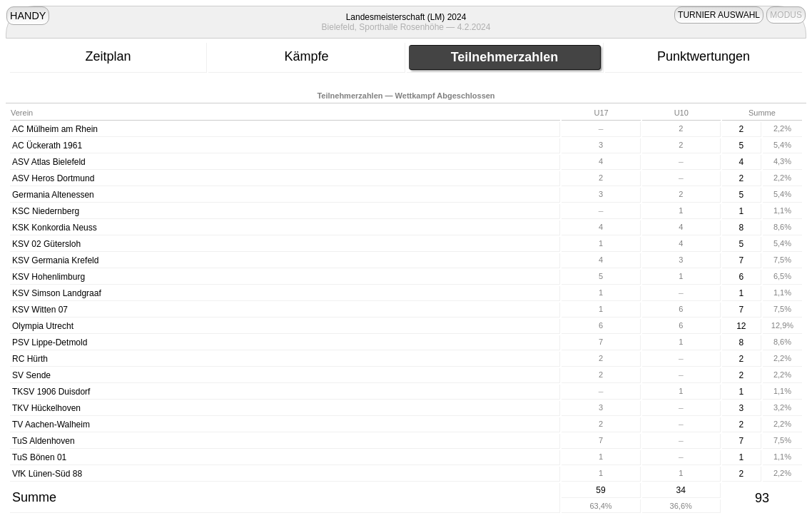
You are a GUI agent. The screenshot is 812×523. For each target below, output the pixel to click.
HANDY (28, 16)
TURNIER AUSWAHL (719, 15)
